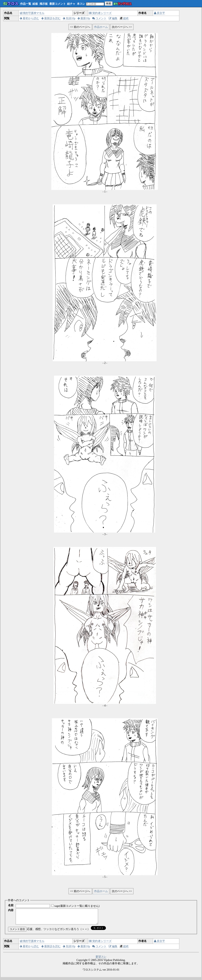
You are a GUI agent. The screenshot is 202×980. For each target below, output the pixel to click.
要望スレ (101, 960)
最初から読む (30, 18)
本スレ (81, 4)
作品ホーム (101, 27)
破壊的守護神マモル (32, 13)
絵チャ (71, 4)
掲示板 (44, 4)
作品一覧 (26, 4)
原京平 (160, 13)
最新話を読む (51, 18)
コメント (99, 18)
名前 (11, 905)
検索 (109, 3)
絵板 (35, 4)
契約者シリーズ (100, 13)
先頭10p (69, 18)
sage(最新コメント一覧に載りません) (77, 906)
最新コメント (58, 4)
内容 (11, 910)
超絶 (124, 18)
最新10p (84, 18)
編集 (113, 18)
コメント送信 (17, 932)
